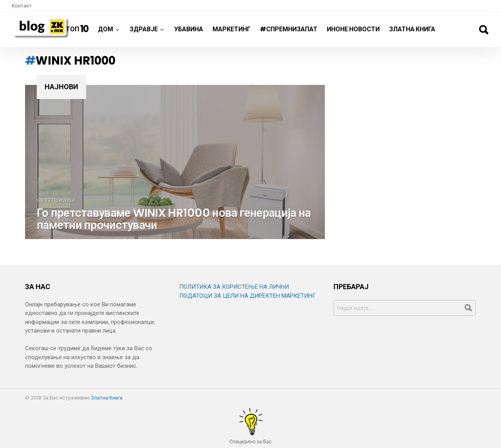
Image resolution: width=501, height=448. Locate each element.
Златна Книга (412, 29)
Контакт (22, 6)
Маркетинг (232, 29)
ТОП (77, 29)
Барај (483, 30)
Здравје (144, 32)
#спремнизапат (289, 29)
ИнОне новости (353, 29)
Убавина (189, 29)
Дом (105, 32)
